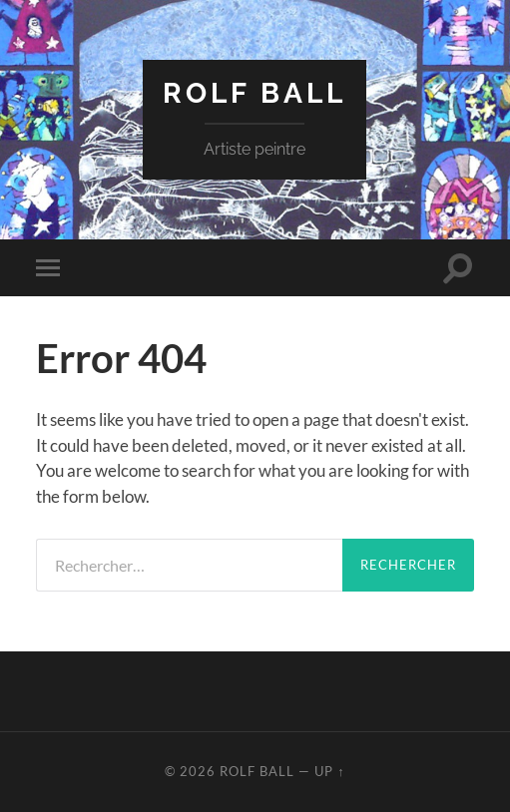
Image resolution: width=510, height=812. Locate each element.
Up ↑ (329, 771)
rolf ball (255, 93)
